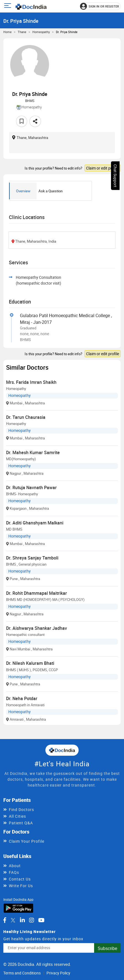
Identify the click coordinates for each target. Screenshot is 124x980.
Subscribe (107, 948)
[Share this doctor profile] (35, 121)
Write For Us (21, 886)
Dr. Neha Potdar (22, 698)
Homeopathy (41, 32)
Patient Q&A (21, 823)
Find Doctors (21, 809)
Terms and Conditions (22, 973)
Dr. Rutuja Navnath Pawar (31, 487)
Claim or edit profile (103, 168)
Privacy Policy (58, 973)
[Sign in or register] (100, 6)
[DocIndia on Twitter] (13, 920)
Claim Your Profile (27, 841)
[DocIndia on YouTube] (41, 920)
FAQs (14, 872)
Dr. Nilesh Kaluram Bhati (30, 663)
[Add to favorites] (22, 121)
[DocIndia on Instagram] (32, 920)
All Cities (17, 816)
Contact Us (20, 879)
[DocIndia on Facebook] (5, 920)
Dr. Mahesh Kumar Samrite (33, 452)
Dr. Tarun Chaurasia (26, 417)
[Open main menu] (8, 6)
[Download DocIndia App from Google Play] (18, 908)
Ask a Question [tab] (51, 191)
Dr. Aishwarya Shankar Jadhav (37, 628)
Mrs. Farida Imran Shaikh (31, 382)
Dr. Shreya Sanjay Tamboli (32, 558)
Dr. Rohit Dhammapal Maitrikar (37, 593)
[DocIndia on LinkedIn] (22, 920)
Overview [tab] (23, 191)
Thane (22, 32)
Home (7, 32)
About (15, 866)
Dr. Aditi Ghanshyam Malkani (35, 523)
